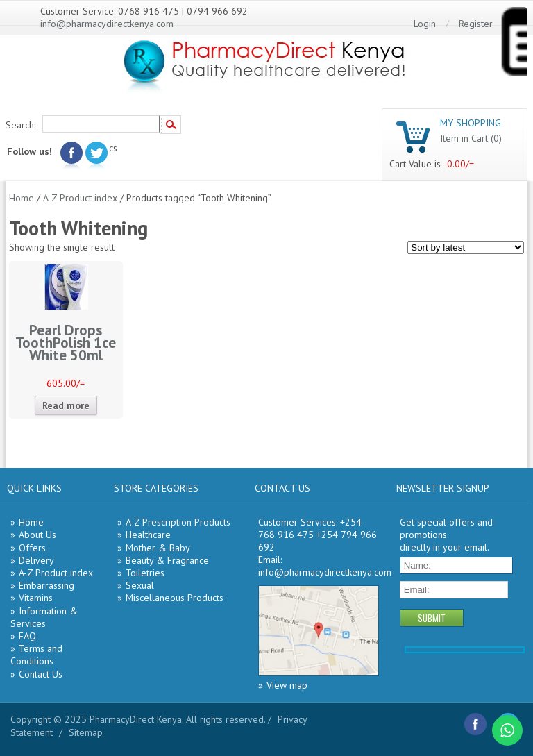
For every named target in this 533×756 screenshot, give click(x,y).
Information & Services (44, 617)
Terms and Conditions (36, 655)
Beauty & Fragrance (167, 560)
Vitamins (36, 598)
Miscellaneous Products (175, 598)
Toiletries (145, 573)
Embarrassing (46, 585)
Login (425, 24)
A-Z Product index (80, 198)
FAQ (27, 636)
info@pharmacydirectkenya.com (107, 24)
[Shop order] (466, 247)
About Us (37, 535)
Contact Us (41, 674)
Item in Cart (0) (471, 138)
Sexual (140, 585)
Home (22, 198)
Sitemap (86, 732)
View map (287, 685)
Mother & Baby (158, 548)
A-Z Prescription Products (178, 522)
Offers (32, 548)
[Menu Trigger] (514, 44)
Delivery (36, 560)
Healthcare (148, 535)
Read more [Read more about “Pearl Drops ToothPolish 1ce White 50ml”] (66, 405)
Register (476, 24)
